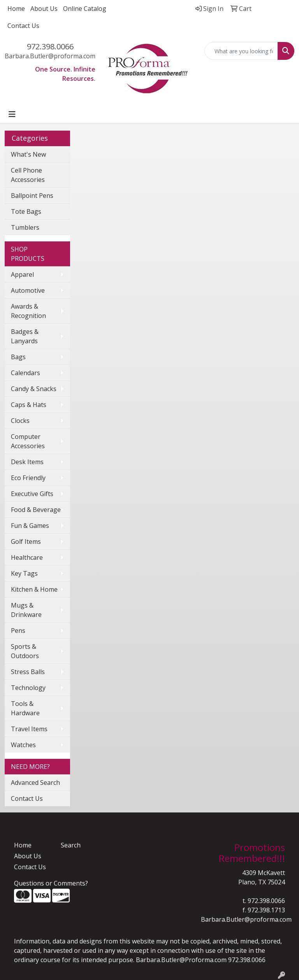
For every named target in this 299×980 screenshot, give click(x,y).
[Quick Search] (241, 51)
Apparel (22, 274)
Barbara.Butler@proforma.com (50, 56)
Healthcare (27, 557)
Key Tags (24, 573)
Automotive (28, 290)
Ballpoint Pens (32, 196)
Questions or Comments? (51, 883)
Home (16, 9)
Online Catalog (85, 9)
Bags (18, 357)
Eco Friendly (28, 478)
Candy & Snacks (34, 389)
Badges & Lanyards (25, 336)
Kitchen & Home (34, 589)
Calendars (26, 373)
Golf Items (26, 542)
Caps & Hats (29, 405)
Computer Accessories (28, 441)
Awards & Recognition (28, 311)
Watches (23, 745)
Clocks (20, 421)
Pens (18, 631)
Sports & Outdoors (25, 651)
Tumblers (25, 227)
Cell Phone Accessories (28, 175)
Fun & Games (30, 526)
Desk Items (27, 462)
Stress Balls (28, 672)
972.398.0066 (50, 46)
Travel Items (29, 729)
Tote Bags (26, 211)
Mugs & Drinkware (26, 610)
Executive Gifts (32, 494)
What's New (28, 154)
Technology (28, 688)
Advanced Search (35, 783)
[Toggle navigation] (12, 114)
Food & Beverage (36, 510)
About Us (44, 9)
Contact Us (23, 26)
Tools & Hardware (25, 708)
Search (71, 845)
